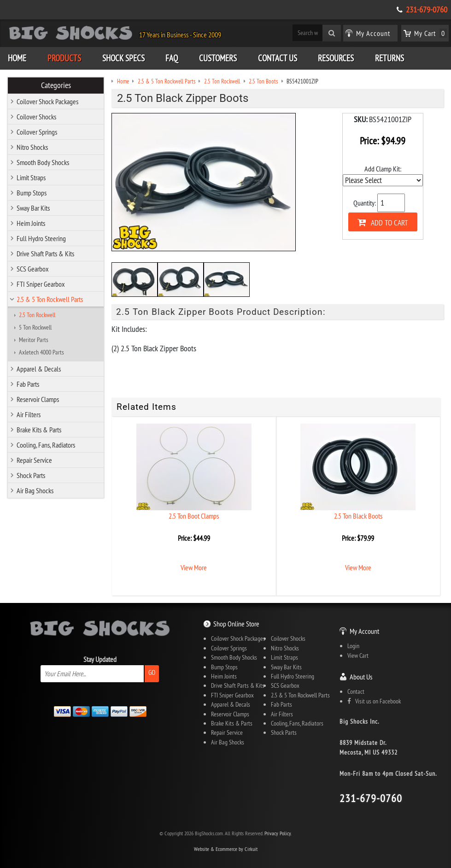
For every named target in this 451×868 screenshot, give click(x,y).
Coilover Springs (37, 132)
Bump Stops (32, 193)
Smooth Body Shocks (43, 162)
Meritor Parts (34, 340)
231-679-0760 (427, 10)
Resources (336, 58)
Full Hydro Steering (41, 238)
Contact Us (278, 58)
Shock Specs (123, 58)
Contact (356, 691)
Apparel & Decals (39, 369)
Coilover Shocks (36, 117)
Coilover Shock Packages (47, 101)
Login (353, 646)
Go (152, 672)
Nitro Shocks (32, 147)
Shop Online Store (236, 624)
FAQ (172, 58)
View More (194, 567)
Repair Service (34, 460)
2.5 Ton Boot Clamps (194, 516)
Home (17, 58)
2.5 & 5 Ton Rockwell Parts (50, 299)
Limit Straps (31, 177)
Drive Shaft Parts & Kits (45, 254)
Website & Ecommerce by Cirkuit (226, 849)
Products (64, 58)
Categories (56, 85)
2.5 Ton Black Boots (358, 516)
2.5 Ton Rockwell (37, 315)
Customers (218, 58)
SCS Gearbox (33, 269)
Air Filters (29, 414)
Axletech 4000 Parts (41, 352)
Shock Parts (31, 475)
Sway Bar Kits (33, 208)
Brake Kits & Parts (39, 430)
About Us (361, 677)
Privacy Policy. (278, 833)
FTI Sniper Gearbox (41, 284)
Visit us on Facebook (374, 701)
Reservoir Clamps (38, 399)
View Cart (358, 655)
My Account (364, 631)
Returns (389, 58)
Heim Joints (31, 223)
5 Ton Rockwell (35, 327)
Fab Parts (28, 384)
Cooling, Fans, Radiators (46, 445)
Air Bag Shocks (35, 490)
